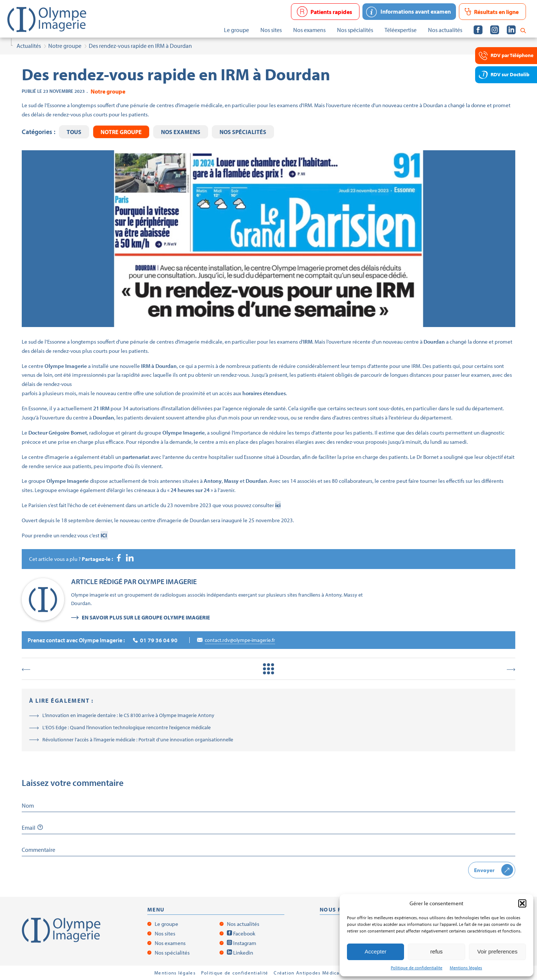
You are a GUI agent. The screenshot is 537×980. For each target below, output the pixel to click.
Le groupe (166, 924)
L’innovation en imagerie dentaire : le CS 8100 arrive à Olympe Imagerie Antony (128, 715)
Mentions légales (466, 968)
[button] (522, 903)
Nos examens (181, 132)
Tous (74, 132)
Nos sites (165, 933)
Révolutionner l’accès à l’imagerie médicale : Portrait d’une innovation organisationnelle (138, 740)
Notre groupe (121, 132)
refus (436, 951)
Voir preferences (497, 951)
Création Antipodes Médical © (310, 973)
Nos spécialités (243, 132)
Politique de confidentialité (235, 973)
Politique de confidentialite (417, 968)
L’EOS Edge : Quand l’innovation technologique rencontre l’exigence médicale (127, 727)
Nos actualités (243, 924)
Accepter (375, 951)
